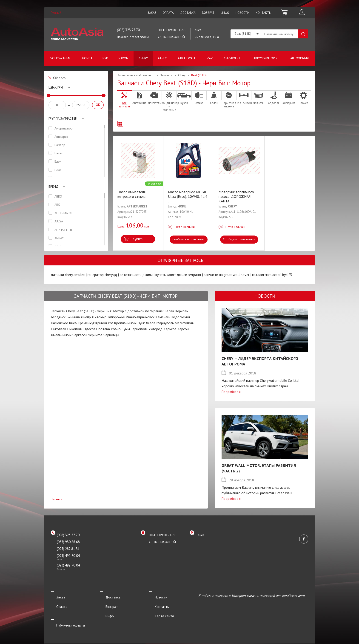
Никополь (75, 329)
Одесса (89, 329)
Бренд (53, 187)
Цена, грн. (56, 87)
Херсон (183, 329)
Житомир (99, 317)
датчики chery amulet (68, 275)
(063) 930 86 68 (68, 542)
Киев (73, 323)
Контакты (264, 13)
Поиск (303, 34)
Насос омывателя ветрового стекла (131, 194)
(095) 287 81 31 (68, 549)
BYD (105, 58)
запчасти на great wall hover (227, 275)
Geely (162, 58)
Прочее (304, 98)
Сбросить (60, 78)
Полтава (103, 329)
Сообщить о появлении (189, 239)
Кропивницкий (125, 323)
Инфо (225, 13)
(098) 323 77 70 (128, 30)
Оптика (199, 98)
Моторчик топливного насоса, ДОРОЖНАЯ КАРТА (236, 196)
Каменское (59, 323)
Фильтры (259, 98)
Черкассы (80, 335)
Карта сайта (159, 608)
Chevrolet (232, 58)
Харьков (170, 329)
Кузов (184, 98)
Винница (73, 317)
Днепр (86, 317)
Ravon (123, 58)
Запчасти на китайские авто (136, 75)
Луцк (141, 323)
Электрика (289, 98)
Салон (214, 98)
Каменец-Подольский (173, 317)
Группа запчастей (63, 118)
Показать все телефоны (133, 37)
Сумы (126, 329)
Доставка (188, 13)
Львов (151, 323)
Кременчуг (86, 323)
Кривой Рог (104, 323)
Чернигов (95, 335)
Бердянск (58, 317)
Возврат (208, 13)
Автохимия (299, 58)
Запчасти (166, 75)
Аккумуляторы (265, 58)
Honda (87, 58)
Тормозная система (229, 99)
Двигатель (154, 98)
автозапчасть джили (136, 275)
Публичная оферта (65, 614)
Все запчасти (124, 99)
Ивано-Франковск (140, 317)
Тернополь (139, 329)
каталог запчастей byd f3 (272, 275)
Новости (242, 13)
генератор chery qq (102, 275)
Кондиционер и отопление (169, 101)
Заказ (152, 13)
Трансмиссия (244, 98)
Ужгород (155, 329)
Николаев (58, 329)
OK (98, 105)
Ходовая (274, 98)
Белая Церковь (176, 311)
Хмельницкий (61, 335)
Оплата (168, 13)
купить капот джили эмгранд (178, 275)
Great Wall (187, 58)
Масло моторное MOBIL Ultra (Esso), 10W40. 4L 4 (188, 196)
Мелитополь (185, 323)
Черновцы (111, 335)
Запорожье (116, 317)
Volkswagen (60, 58)
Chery (143, 58)
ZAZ (210, 58)
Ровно (116, 329)
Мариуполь (165, 323)
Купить (138, 239)
